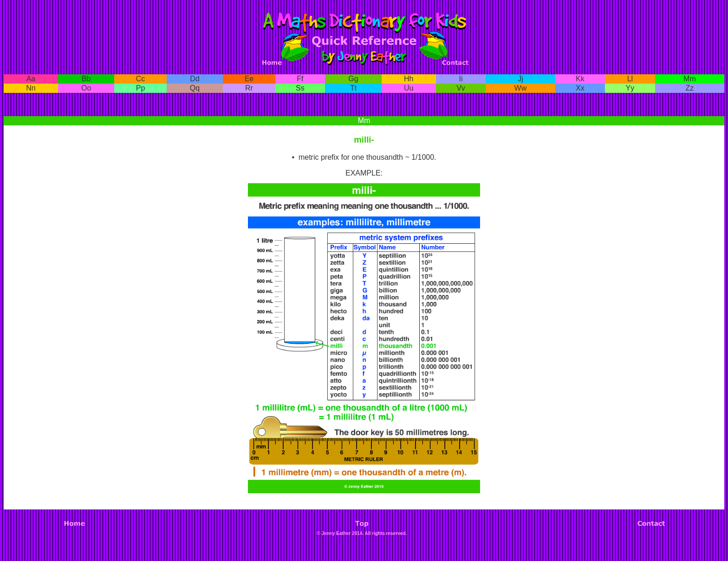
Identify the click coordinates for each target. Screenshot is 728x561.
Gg (353, 79)
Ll (630, 79)
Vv (461, 88)
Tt (353, 88)
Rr (249, 88)
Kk (580, 79)
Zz (689, 88)
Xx (580, 88)
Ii (461, 79)
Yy (630, 88)
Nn (31, 88)
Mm (690, 79)
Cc (141, 79)
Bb (86, 79)
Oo (86, 88)
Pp (141, 88)
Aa (31, 79)
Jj (520, 79)
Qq (195, 88)
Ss (300, 88)
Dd (195, 79)
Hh (409, 79)
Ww (521, 88)
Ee (249, 79)
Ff (300, 79)
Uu (409, 88)
